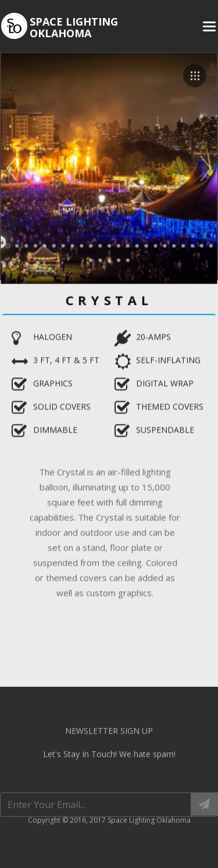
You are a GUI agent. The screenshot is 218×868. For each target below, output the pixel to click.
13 (118, 245)
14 (127, 245)
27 (118, 259)
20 (182, 245)
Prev (14, 168)
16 (145, 245)
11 (100, 245)
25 (100, 259)
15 (137, 245)
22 (200, 245)
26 (109, 259)
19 (173, 245)
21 (191, 245)
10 (91, 245)
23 (209, 245)
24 (91, 259)
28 (127, 259)
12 (109, 245)
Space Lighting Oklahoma (74, 27)
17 (155, 245)
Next (205, 168)
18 (164, 245)
